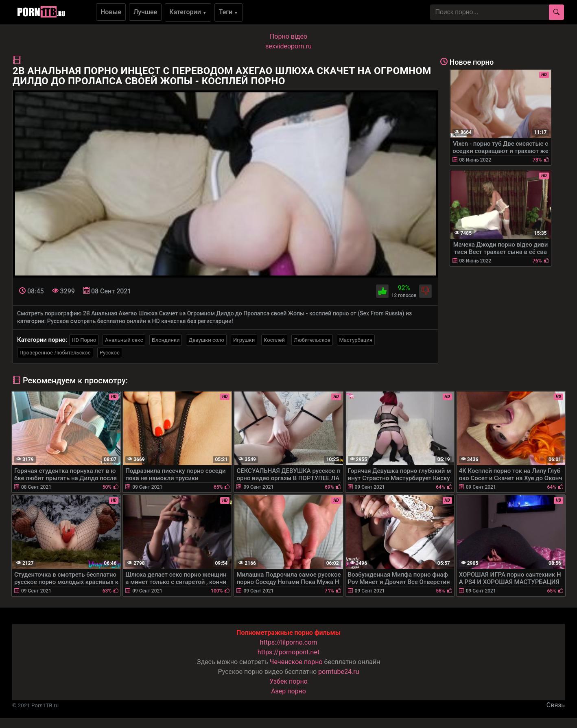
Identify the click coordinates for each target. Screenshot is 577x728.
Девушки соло (206, 340)
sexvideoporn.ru (288, 46)
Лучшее (145, 12)
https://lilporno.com (289, 642)
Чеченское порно (296, 662)
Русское (110, 353)
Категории (188, 12)
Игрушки (244, 340)
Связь (556, 705)
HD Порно (84, 340)
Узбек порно (288, 681)
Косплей (274, 340)
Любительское (312, 340)
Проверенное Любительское (55, 353)
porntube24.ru (339, 672)
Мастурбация (356, 340)
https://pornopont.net (288, 652)
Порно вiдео (288, 36)
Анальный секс (124, 340)
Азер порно (288, 691)
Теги (228, 12)
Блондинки (166, 340)
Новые (111, 12)
